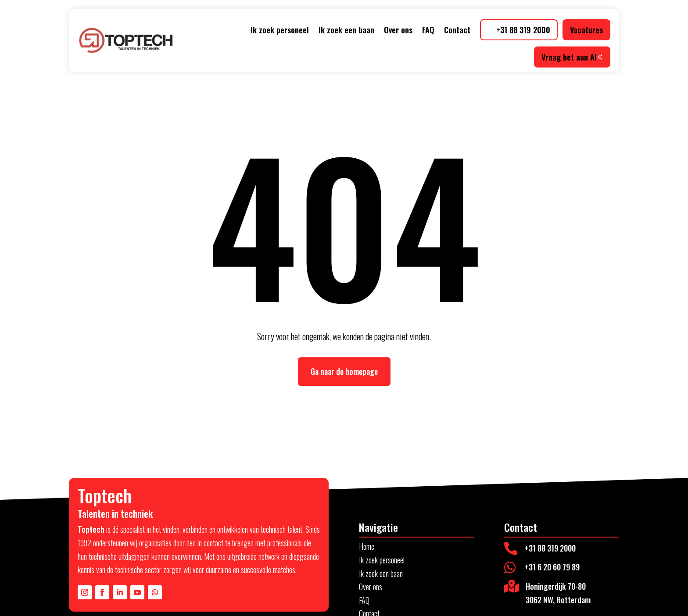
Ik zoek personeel (280, 30)
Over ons (398, 30)
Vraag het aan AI (572, 57)
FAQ (428, 30)
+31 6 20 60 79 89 (552, 567)
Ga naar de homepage (344, 371)
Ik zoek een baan (346, 30)
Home (367, 546)
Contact (457, 30)
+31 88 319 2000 (523, 30)
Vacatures (586, 30)
